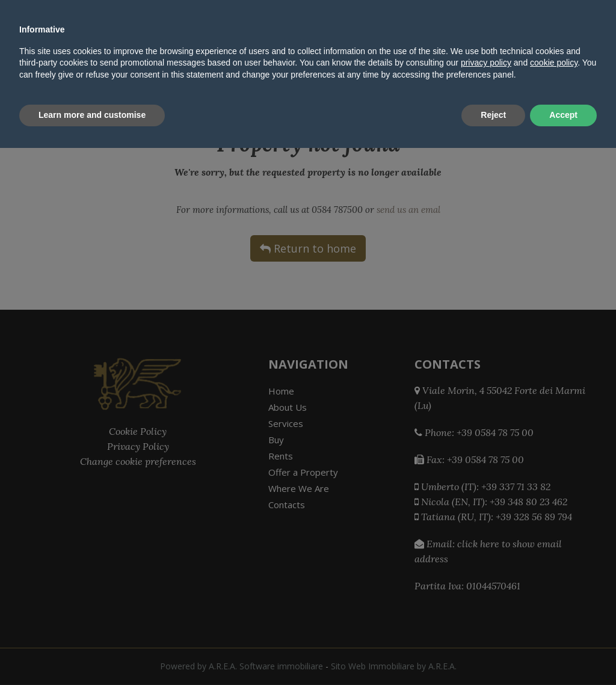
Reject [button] (493, 652)
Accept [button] (563, 652)
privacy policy (486, 600)
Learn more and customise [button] (92, 652)
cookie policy (554, 600)
